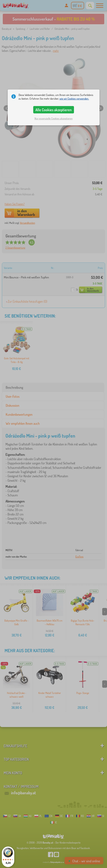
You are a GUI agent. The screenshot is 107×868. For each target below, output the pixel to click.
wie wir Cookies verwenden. (74, 99)
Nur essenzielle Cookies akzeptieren (54, 118)
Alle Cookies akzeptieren (53, 110)
